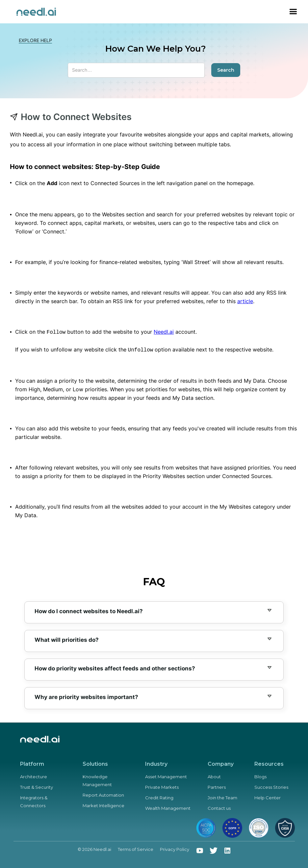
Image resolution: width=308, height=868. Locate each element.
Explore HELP (35, 40)
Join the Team (222, 796)
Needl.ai (164, 332)
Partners (217, 786)
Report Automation (103, 794)
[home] (36, 12)
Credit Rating (159, 796)
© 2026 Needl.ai (94, 848)
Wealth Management (168, 807)
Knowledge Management (97, 779)
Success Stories (271, 786)
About (214, 775)
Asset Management (166, 775)
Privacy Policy (175, 848)
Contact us (219, 807)
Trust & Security (37, 786)
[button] (293, 12)
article (245, 301)
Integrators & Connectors (34, 800)
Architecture (34, 775)
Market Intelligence (103, 804)
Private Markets (162, 786)
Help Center (268, 796)
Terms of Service (136, 848)
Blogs (260, 775)
